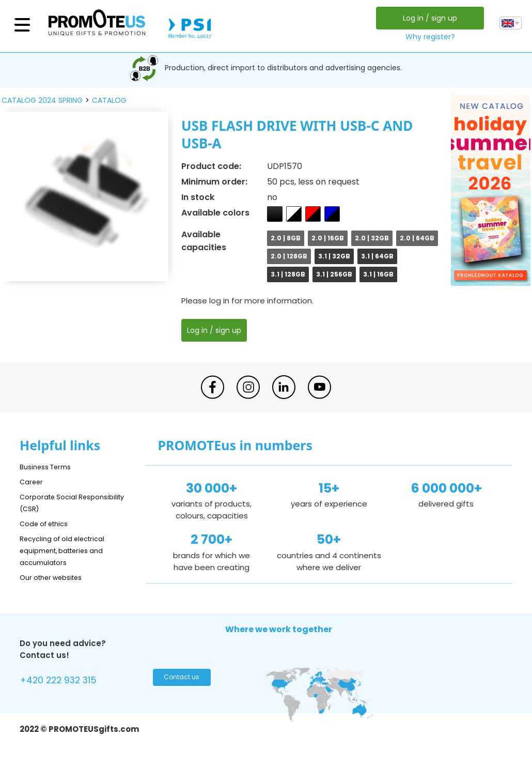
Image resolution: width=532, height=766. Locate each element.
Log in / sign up (427, 18)
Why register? (427, 37)
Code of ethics (49, 523)
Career (33, 481)
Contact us (179, 680)
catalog (109, 100)
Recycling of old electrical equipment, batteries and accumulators (69, 550)
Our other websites (57, 577)
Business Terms (49, 466)
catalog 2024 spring (42, 100)
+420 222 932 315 (66, 681)
